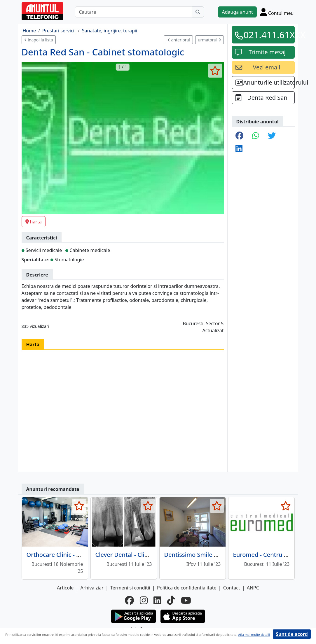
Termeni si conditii (130, 588)
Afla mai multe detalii (254, 635)
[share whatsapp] (256, 136)
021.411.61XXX (267, 35)
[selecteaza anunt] (215, 71)
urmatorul (209, 40)
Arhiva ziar (92, 588)
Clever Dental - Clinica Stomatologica (147, 555)
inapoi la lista (39, 40)
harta (34, 222)
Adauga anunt (237, 12)
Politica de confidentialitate (187, 588)
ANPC (253, 588)
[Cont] (277, 12)
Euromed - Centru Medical (269, 555)
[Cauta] (198, 12)
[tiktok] (171, 600)
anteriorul (179, 40)
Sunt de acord (292, 634)
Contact (232, 588)
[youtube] (186, 600)
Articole (65, 588)
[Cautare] (133, 12)
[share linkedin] (239, 149)
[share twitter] (272, 136)
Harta (33, 344)
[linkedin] (157, 600)
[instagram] (144, 600)
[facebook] (129, 600)
